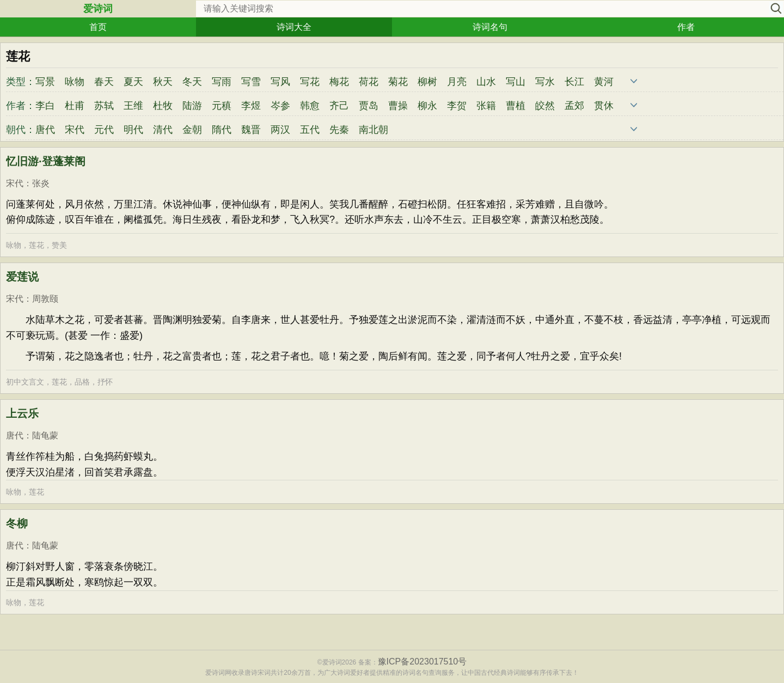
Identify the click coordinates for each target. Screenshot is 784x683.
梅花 (339, 82)
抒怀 (105, 382)
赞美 (59, 245)
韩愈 (310, 106)
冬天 (192, 82)
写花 (310, 82)
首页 (98, 27)
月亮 (457, 82)
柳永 (427, 106)
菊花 (398, 82)
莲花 (36, 245)
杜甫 (75, 106)
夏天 (133, 82)
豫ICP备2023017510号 (422, 661)
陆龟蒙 (45, 435)
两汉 (280, 130)
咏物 (75, 82)
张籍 (486, 106)
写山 (516, 82)
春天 (104, 82)
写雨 (222, 82)
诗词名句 (490, 27)
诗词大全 (294, 27)
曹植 (516, 106)
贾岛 (369, 106)
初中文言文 (25, 382)
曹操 (398, 106)
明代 (133, 130)
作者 (686, 27)
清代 (163, 130)
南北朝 (373, 130)
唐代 (45, 130)
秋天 (163, 82)
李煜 (251, 106)
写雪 (251, 82)
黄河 (604, 82)
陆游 (192, 106)
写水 (545, 82)
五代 (310, 130)
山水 (486, 82)
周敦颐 (45, 299)
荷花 (369, 82)
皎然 (545, 106)
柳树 (427, 82)
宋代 (75, 130)
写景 (45, 82)
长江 (574, 82)
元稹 (222, 106)
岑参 (280, 106)
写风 (280, 82)
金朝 (192, 130)
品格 (82, 382)
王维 (133, 106)
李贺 (457, 106)
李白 (45, 106)
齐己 (339, 106)
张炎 (41, 183)
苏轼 (104, 106)
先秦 (339, 130)
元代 (104, 130)
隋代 (222, 130)
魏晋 (251, 130)
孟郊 (574, 106)
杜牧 (163, 106)
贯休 (604, 106)
